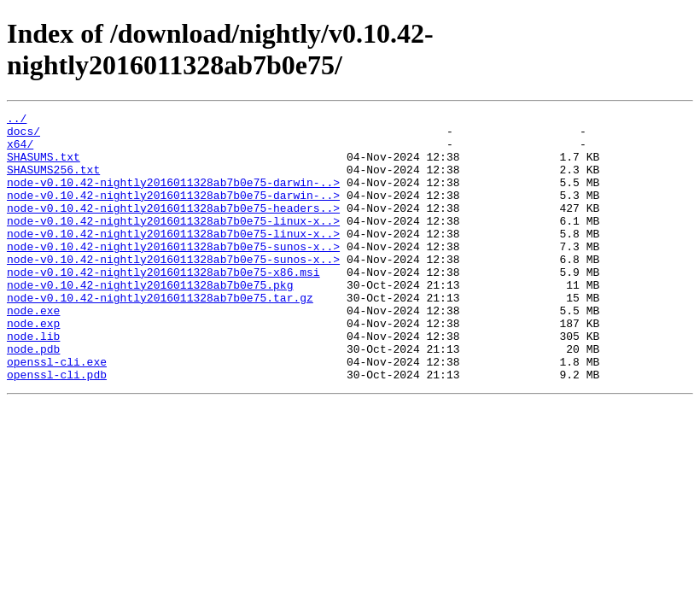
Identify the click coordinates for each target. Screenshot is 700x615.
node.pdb (33, 397)
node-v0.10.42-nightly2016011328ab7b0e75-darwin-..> (173, 197)
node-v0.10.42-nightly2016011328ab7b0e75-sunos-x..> (173, 274)
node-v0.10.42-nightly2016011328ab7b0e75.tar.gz (160, 336)
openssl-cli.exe (57, 413)
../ (17, 120)
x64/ (20, 151)
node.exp (33, 366)
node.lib (33, 382)
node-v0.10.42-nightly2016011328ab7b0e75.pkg (150, 320)
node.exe (33, 351)
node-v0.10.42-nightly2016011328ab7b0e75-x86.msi (163, 305)
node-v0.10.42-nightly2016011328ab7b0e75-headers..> (173, 228)
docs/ (23, 136)
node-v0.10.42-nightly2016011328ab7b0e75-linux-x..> (173, 243)
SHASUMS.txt (44, 167)
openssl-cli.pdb (57, 428)
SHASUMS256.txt (53, 182)
